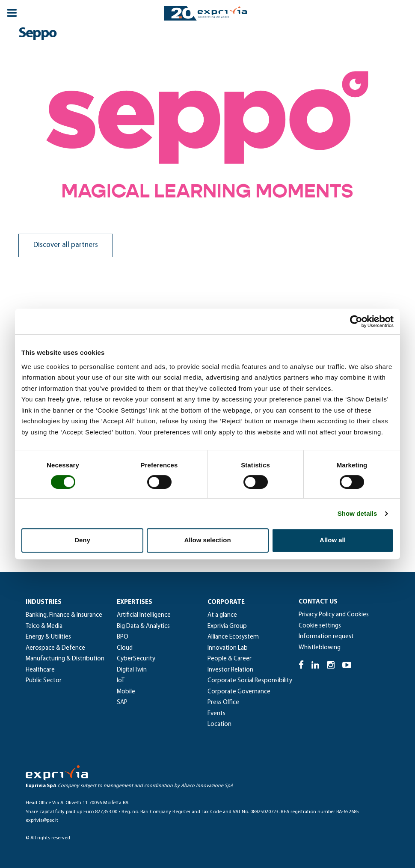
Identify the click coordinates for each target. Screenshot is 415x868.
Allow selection (207, 540)
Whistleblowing (320, 648)
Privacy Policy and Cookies (334, 615)
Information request (326, 637)
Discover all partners (66, 245)
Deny (82, 540)
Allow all (333, 540)
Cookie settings (320, 626)
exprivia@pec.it (42, 820)
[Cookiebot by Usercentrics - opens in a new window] (356, 321)
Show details (357, 513)
